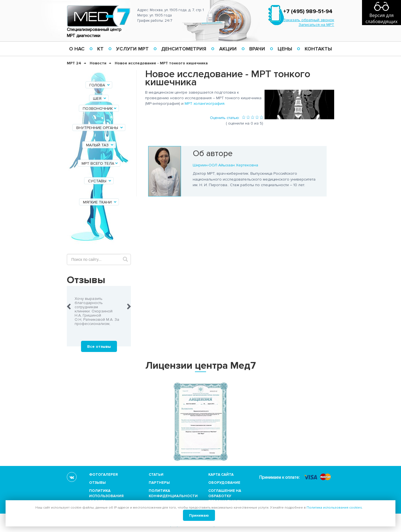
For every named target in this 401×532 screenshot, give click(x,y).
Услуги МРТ (132, 49)
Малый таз (100, 145)
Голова (100, 85)
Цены (285, 49)
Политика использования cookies (106, 496)
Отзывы (97, 483)
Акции (228, 49)
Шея (100, 99)
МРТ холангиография (205, 104)
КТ (100, 49)
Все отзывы (99, 347)
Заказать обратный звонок (309, 20)
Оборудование (224, 483)
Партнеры (159, 483)
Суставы (100, 181)
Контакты (318, 49)
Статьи (156, 475)
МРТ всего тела (100, 163)
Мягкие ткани (100, 202)
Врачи (257, 49)
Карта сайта (221, 475)
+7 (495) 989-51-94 (308, 11)
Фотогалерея (103, 475)
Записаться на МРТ (316, 25)
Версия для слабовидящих (381, 18)
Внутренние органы (100, 128)
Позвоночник (100, 109)
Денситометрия (184, 49)
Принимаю (199, 516)
